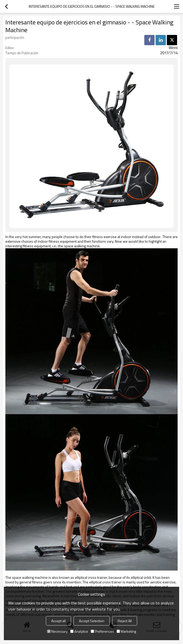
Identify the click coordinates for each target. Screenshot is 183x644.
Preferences (102, 631)
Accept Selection (92, 621)
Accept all (58, 621)
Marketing (126, 631)
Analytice (79, 631)
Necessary (57, 631)
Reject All (125, 621)
